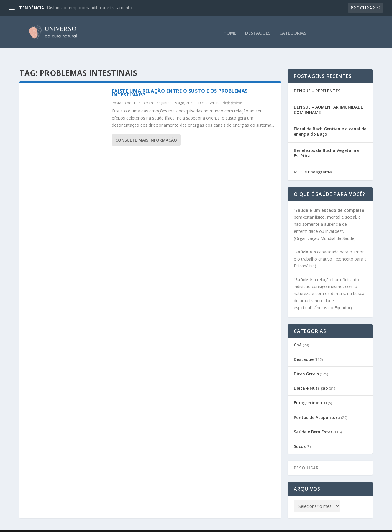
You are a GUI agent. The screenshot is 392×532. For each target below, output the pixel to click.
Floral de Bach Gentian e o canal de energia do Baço (330, 120)
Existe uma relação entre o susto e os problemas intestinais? (180, 81)
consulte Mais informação (146, 129)
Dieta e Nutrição (311, 377)
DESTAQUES (258, 31)
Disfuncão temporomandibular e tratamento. (90, 8)
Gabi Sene (64, 525)
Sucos (300, 435)
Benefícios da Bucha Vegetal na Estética (326, 141)
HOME (230, 31)
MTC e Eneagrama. (313, 160)
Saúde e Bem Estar (313, 420)
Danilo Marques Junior (152, 91)
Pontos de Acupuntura (317, 406)
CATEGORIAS (293, 31)
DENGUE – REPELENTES (317, 79)
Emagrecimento (310, 391)
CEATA (114, 525)
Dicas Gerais (209, 91)
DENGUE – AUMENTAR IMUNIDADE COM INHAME (328, 98)
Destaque (304, 348)
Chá (298, 333)
